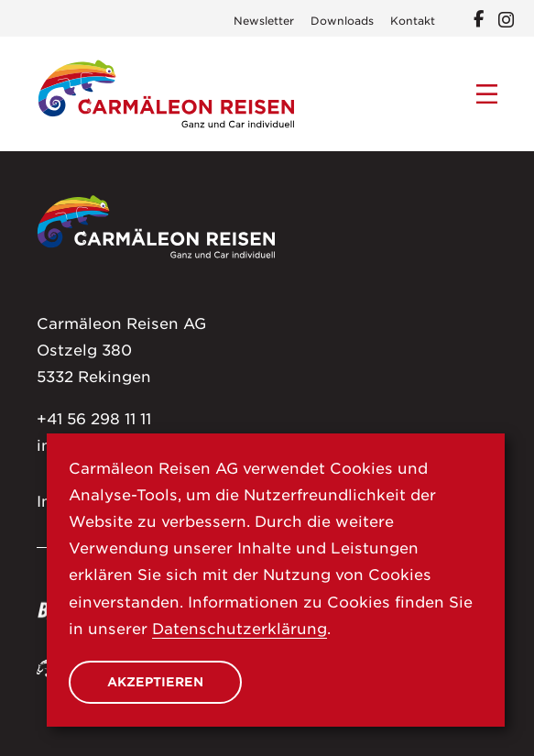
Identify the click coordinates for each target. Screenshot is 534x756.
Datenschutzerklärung (240, 629)
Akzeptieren (155, 682)
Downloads (342, 21)
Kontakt (413, 21)
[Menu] (487, 94)
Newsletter (264, 21)
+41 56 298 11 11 (94, 419)
